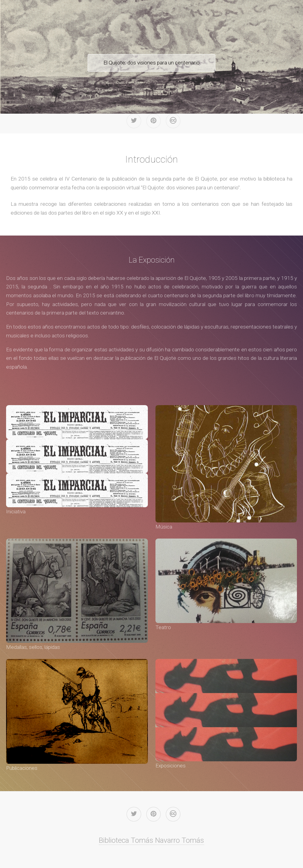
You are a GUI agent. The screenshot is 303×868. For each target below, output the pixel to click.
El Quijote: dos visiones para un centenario (151, 63)
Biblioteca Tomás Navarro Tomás (151, 840)
